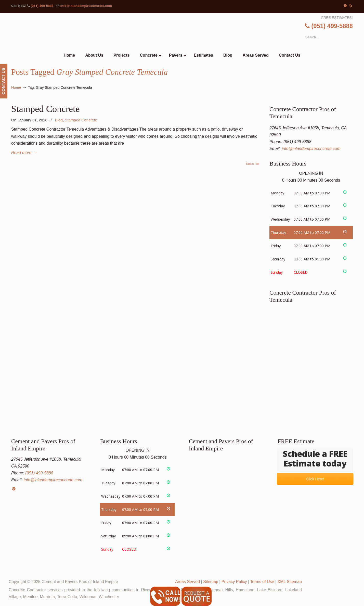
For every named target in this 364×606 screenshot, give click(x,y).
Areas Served (187, 582)
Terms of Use (262, 582)
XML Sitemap (290, 582)
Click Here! (315, 479)
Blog (59, 120)
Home (16, 87)
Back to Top (253, 164)
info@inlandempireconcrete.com (86, 6)
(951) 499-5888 (42, 6)
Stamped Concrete (45, 109)
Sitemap (211, 582)
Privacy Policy (234, 582)
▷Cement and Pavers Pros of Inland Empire (192, 32)
